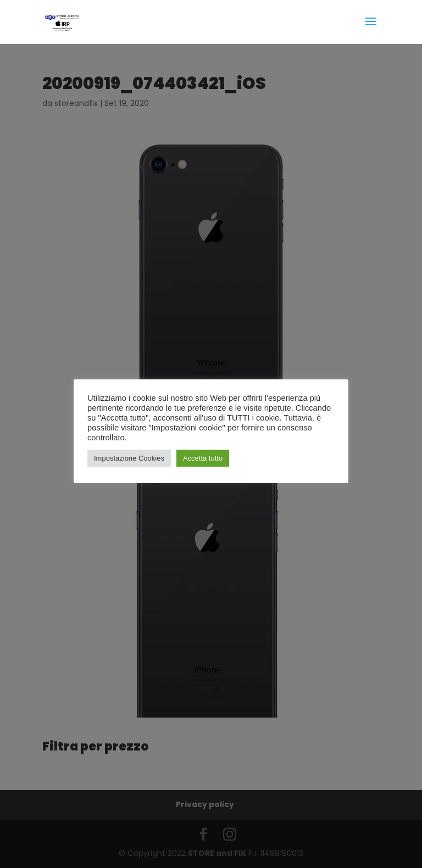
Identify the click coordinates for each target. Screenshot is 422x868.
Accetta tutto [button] (203, 458)
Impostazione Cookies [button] (129, 458)
